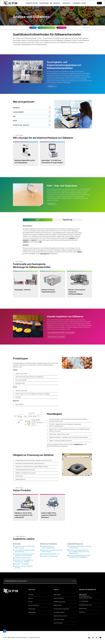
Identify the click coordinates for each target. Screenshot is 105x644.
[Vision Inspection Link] (45, 28)
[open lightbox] (28, 420)
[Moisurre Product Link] (26, 154)
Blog (51, 3)
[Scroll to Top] (5, 631)
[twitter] (97, 638)
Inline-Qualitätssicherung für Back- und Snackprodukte (61, 333)
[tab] (38, 220)
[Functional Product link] (26, 284)
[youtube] (100, 638)
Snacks (27, 21)
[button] (57, 3)
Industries (21, 21)
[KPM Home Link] (11, 591)
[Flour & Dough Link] (30, 28)
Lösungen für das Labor (32, 3)
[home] (10, 3)
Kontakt (84, 3)
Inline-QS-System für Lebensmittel (56, 337)
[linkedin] (89, 638)
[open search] (95, 3)
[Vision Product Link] (26, 507)
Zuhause (15, 21)
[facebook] (93, 638)
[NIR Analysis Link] (17, 28)
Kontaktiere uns (52, 86)
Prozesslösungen (44, 3)
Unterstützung (77, 3)
